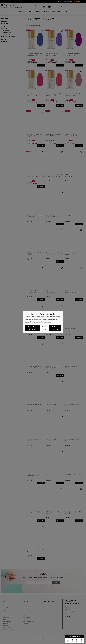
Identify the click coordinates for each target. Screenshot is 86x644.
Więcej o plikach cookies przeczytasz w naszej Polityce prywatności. (38, 323)
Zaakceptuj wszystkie (55, 328)
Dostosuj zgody (44, 328)
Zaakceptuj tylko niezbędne (32, 328)
